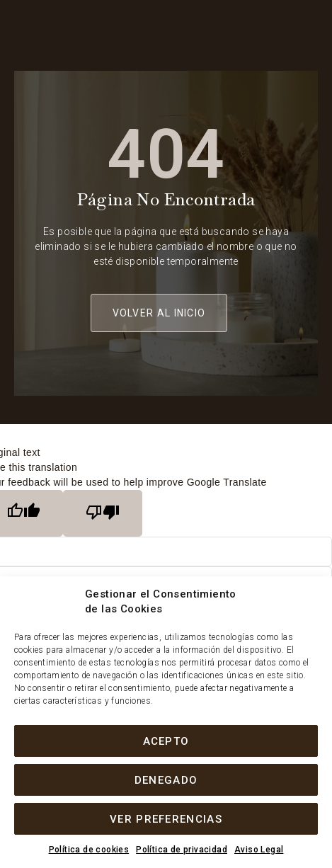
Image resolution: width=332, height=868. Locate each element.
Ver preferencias (166, 819)
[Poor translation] (103, 513)
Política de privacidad (182, 850)
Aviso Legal (259, 850)
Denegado (166, 780)
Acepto (166, 741)
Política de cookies (89, 850)
